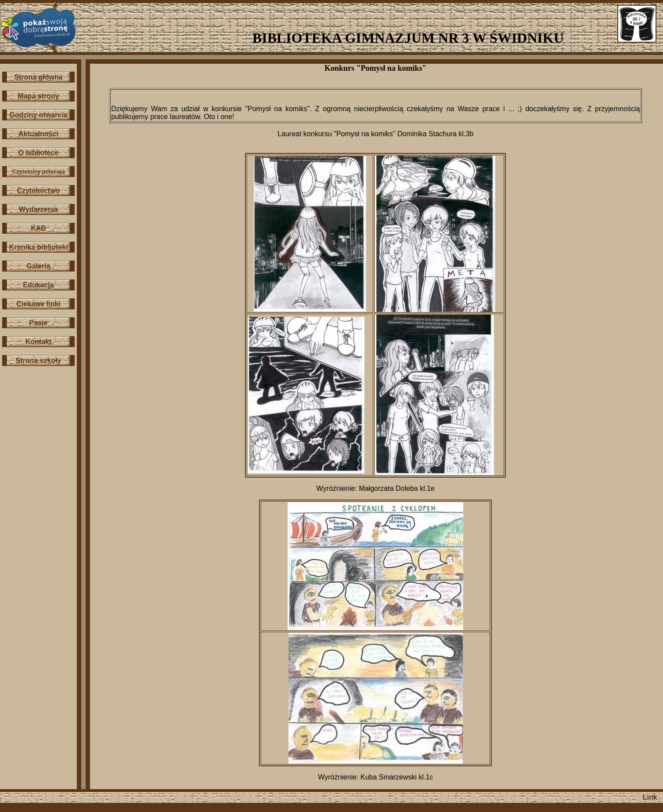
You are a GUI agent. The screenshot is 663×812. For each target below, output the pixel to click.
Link (650, 797)
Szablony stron (638, 809)
